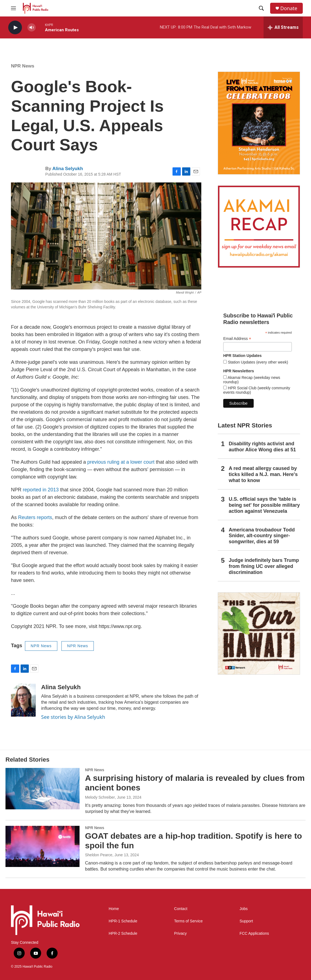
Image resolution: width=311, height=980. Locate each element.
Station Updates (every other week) (257, 362)
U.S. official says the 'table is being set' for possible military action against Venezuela (264, 505)
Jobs (244, 909)
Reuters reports (35, 517)
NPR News (23, 66)
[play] (15, 28)
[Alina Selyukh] (23, 700)
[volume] (32, 28)
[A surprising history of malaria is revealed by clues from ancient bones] (43, 788)
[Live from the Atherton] (259, 123)
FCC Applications (254, 933)
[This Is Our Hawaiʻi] (259, 633)
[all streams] (283, 27)
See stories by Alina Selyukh (73, 717)
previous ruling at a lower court (121, 462)
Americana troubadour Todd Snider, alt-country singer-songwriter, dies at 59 (262, 536)
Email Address (237, 339)
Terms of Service (188, 921)
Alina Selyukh (68, 169)
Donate (289, 8)
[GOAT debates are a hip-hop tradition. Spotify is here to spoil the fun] (43, 846)
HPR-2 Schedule (123, 933)
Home (114, 909)
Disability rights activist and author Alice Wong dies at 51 (262, 447)
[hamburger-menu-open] (13, 8)
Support (246, 921)
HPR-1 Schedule (123, 921)
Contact (181, 909)
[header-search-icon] (261, 8)
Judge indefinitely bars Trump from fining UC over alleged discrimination (264, 566)
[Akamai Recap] (259, 227)
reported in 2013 (41, 490)
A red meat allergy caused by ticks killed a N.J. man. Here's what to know (263, 474)
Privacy (180, 933)
